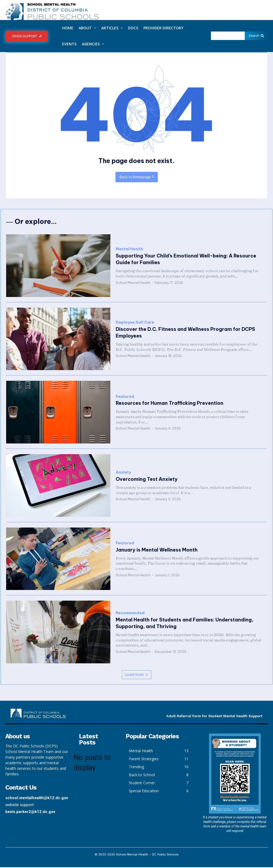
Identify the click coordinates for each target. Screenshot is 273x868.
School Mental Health (133, 284)
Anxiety (123, 473)
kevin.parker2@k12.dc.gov (30, 812)
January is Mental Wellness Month (157, 551)
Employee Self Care (135, 323)
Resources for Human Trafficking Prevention (170, 404)
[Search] (256, 36)
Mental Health (129, 250)
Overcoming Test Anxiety (147, 480)
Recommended (130, 614)
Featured (125, 397)
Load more (137, 675)
